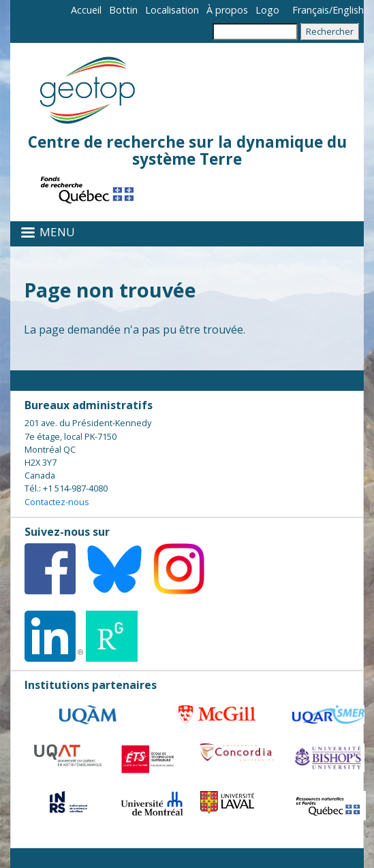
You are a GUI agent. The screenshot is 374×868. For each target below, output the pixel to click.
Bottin (123, 10)
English (348, 10)
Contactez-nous (57, 502)
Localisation (172, 10)
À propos (227, 10)
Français (311, 10)
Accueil (86, 10)
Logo (267, 10)
